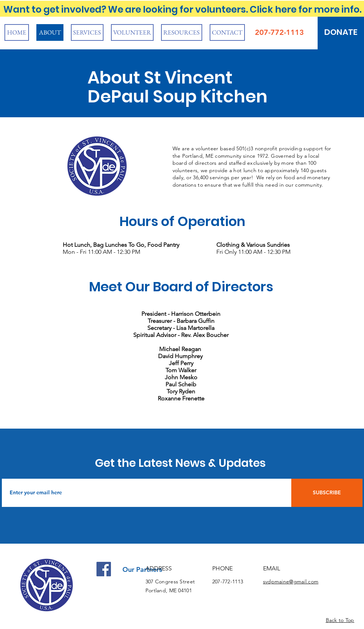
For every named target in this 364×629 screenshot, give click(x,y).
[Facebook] (104, 569)
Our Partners (142, 569)
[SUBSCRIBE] (327, 493)
